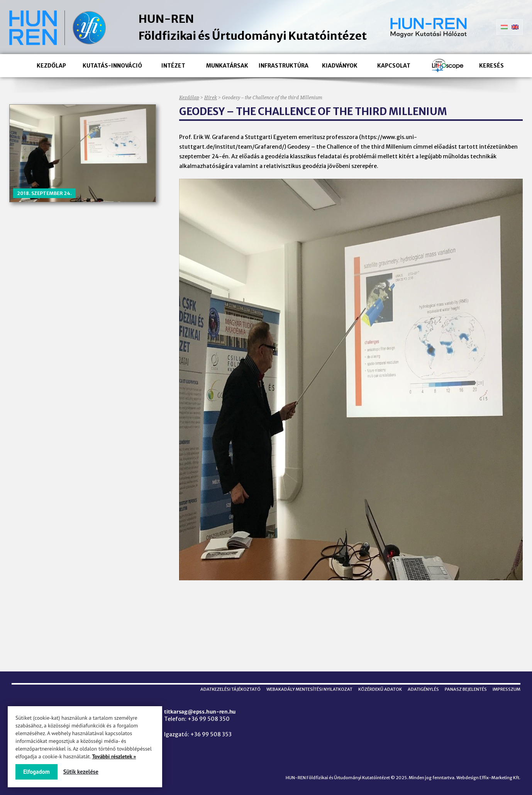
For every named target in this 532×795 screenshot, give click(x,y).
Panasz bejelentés (466, 689)
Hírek (211, 97)
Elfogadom (36, 772)
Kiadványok (340, 66)
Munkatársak (227, 66)
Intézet (173, 66)
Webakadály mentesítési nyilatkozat (309, 689)
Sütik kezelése (81, 772)
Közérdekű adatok (380, 689)
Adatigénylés (423, 689)
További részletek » (114, 756)
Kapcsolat (394, 66)
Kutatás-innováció (112, 66)
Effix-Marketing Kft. (500, 778)
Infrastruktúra (284, 66)
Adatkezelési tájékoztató (230, 689)
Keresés (491, 66)
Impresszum (507, 689)
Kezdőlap (51, 66)
